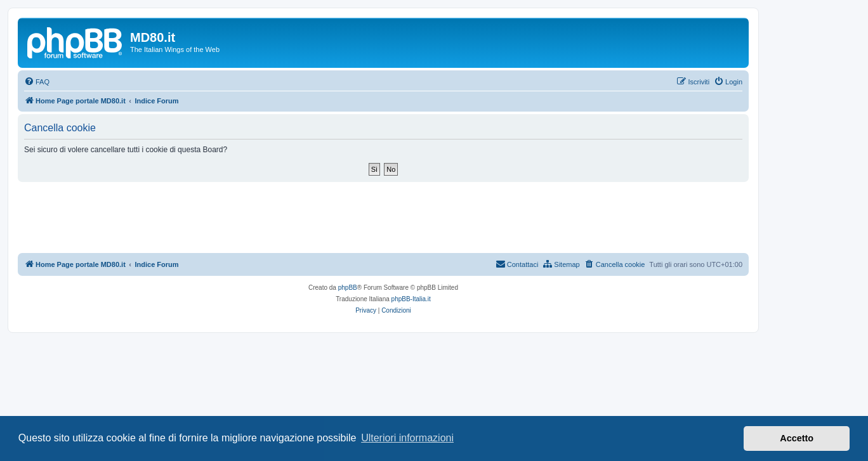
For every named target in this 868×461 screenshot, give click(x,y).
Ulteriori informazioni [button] (407, 438)
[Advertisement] (383, 217)
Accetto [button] (797, 438)
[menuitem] (37, 82)
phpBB (348, 288)
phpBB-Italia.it (411, 299)
